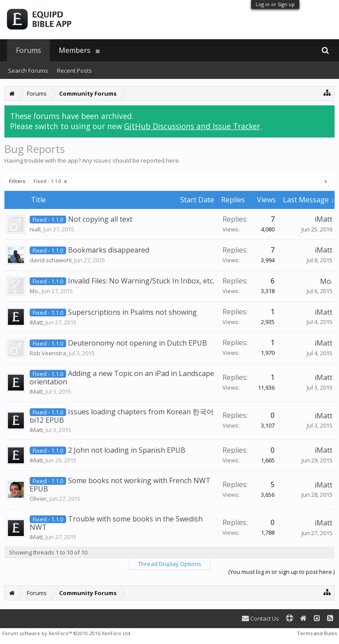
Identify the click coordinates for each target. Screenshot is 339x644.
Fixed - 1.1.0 (50, 181)
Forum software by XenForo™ (67, 633)
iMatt (324, 219)
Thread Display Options (170, 564)
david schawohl (51, 260)
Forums (28, 50)
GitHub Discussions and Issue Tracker (192, 126)
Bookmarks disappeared (109, 250)
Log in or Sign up (275, 4)
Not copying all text (100, 219)
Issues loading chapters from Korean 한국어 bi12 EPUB (122, 416)
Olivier (38, 499)
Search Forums (28, 71)
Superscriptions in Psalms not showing (132, 312)
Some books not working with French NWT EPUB (120, 485)
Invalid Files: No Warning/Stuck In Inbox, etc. (141, 281)
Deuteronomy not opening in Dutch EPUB (137, 343)
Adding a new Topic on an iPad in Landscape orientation (122, 378)
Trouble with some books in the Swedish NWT (116, 523)
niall (35, 229)
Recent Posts (74, 71)
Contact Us (260, 618)
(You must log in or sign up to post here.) (281, 572)
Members (75, 50)
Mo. (34, 291)
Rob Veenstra (48, 353)
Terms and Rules (317, 633)
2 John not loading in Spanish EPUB (127, 450)
